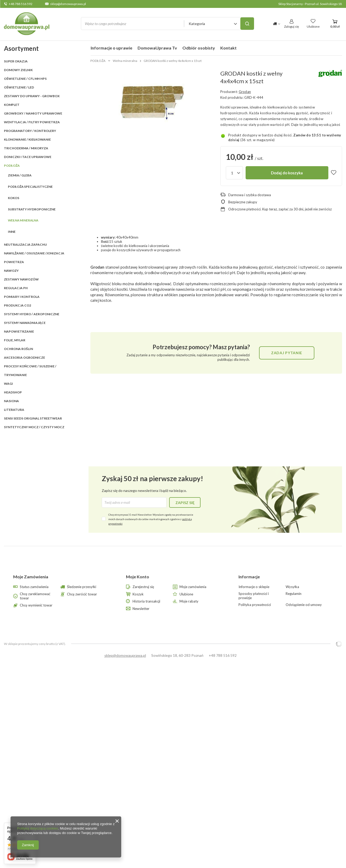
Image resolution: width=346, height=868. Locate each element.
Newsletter (141, 609)
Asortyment (21, 48)
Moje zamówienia (193, 587)
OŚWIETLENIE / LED (19, 87)
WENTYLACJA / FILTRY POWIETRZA (32, 122)
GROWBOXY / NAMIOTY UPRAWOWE (33, 113)
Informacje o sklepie (254, 587)
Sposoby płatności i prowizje (254, 596)
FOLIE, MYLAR (15, 340)
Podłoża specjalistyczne (30, 187)
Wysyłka (292, 587)
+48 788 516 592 (21, 4)
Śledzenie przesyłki (82, 587)
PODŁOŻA (12, 166)
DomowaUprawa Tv (157, 48)
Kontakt (228, 48)
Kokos (14, 198)
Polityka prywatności (255, 605)
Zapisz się (185, 503)
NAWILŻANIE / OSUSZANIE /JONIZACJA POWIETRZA (34, 258)
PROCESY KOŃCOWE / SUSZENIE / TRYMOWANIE (30, 371)
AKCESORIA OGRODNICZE (25, 357)
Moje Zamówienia (31, 577)
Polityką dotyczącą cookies (38, 828)
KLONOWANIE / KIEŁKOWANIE (27, 139)
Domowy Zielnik (18, 70)
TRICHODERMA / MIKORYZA (26, 148)
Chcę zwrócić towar (82, 594)
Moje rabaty (189, 601)
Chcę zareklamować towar (35, 596)
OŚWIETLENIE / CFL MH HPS (25, 79)
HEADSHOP (13, 392)
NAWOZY (11, 271)
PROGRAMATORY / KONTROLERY (30, 131)
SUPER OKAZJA (16, 61)
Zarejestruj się (143, 587)
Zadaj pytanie (287, 353)
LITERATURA (14, 410)
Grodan (245, 92)
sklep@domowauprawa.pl (68, 4)
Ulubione (186, 594)
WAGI (8, 384)
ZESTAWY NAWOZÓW (21, 279)
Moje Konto (138, 577)
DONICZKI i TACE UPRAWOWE (28, 157)
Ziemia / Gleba (20, 175)
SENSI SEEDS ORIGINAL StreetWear (33, 418)
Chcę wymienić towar (36, 605)
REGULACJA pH (16, 288)
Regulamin (294, 594)
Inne (12, 232)
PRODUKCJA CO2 (18, 305)
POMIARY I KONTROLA (22, 297)
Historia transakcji (146, 601)
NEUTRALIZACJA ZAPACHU (25, 245)
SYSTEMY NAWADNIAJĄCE (25, 323)
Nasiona (11, 401)
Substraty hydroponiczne (32, 209)
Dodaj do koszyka (287, 173)
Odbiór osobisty (199, 48)
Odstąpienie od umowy (304, 605)
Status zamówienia (34, 587)
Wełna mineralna (23, 220)
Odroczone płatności (244, 209)
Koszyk (138, 594)
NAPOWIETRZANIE (19, 331)
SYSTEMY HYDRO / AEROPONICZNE (32, 314)
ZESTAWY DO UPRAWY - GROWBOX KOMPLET (32, 100)
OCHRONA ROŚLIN (18, 349)
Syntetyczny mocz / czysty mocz (34, 427)
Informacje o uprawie (111, 48)
